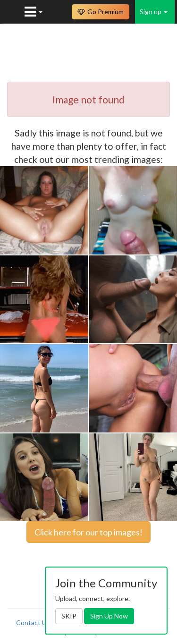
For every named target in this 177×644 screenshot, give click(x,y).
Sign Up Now (109, 616)
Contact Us (33, 623)
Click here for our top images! (88, 532)
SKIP (69, 616)
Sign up (154, 12)
